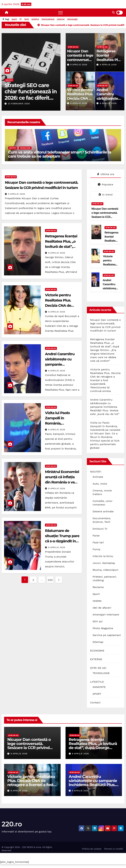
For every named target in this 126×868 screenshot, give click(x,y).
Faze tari (98, 542)
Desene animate (103, 511)
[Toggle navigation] (60, 13)
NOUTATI (9, 80)
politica (35, 19)
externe (61, 19)
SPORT (97, 694)
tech (27, 19)
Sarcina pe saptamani (107, 635)
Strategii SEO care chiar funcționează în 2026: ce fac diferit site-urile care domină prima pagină (31, 101)
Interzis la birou (103, 556)
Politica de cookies (92, 849)
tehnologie (72, 19)
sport (14, 19)
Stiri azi (98, 621)
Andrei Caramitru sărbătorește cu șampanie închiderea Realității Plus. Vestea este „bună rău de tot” (105, 407)
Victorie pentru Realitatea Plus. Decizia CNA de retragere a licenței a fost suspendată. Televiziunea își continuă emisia (105, 380)
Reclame (98, 587)
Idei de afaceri (102, 608)
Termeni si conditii (114, 849)
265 (50, 580)
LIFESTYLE (97, 682)
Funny (96, 549)
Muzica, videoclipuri (105, 570)
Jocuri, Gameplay (104, 563)
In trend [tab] (106, 195)
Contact (95, 702)
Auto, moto (100, 484)
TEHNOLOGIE (25, 148)
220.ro (12, 824)
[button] (113, 12)
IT (21, 19)
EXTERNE (96, 659)
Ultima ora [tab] (106, 174)
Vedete (97, 601)
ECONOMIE (97, 651)
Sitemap (98, 642)
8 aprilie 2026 (108, 65)
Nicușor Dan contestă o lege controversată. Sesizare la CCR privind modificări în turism (105, 217)
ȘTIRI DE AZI (73, 47)
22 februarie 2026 (19, 104)
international (48, 19)
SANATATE (99, 687)
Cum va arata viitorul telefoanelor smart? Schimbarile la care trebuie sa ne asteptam (60, 154)
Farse (96, 536)
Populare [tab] (105, 184)
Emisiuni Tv (100, 529)
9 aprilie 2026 (79, 65)
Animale (98, 477)
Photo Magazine (103, 628)
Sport (96, 594)
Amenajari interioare (106, 615)
